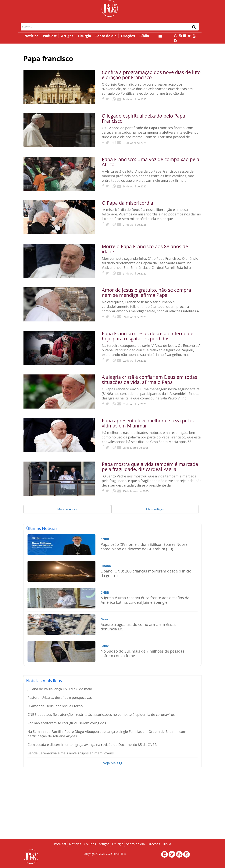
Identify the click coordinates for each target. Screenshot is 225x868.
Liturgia (84, 36)
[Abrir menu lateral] (160, 36)
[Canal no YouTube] (194, 36)
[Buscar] (194, 27)
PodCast (50, 36)
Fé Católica (120, 854)
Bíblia (144, 36)
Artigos (67, 36)
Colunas (90, 844)
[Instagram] (176, 40)
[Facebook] (185, 36)
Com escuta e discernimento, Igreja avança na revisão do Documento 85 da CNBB (92, 745)
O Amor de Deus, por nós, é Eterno (55, 706)
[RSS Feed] (180, 36)
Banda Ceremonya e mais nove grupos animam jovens (71, 753)
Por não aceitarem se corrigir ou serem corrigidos (67, 723)
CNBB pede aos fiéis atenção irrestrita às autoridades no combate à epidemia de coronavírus (101, 714)
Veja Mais (112, 763)
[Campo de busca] (99, 27)
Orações (128, 36)
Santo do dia (106, 36)
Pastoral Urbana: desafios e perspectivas (60, 697)
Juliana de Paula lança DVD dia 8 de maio (60, 689)
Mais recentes (67, 509)
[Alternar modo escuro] (176, 36)
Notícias (31, 36)
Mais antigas (155, 509)
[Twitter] (189, 36)
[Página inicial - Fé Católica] (110, 9)
